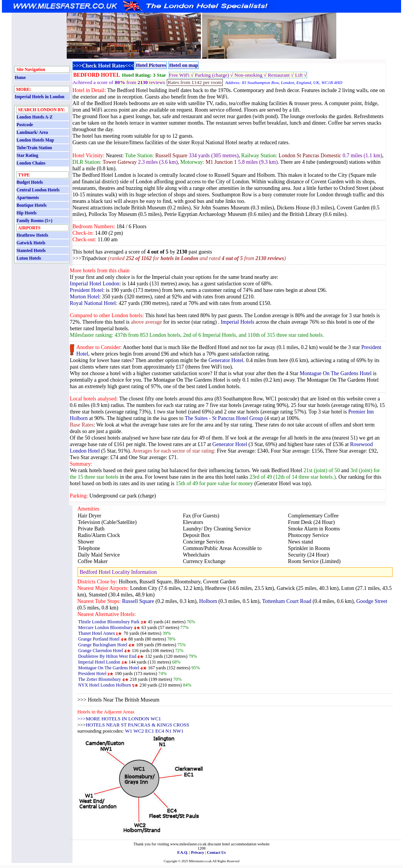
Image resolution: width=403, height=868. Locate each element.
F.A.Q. (183, 852)
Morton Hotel (85, 296)
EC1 (150, 731)
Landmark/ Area (32, 132)
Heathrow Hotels (32, 235)
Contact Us (216, 852)
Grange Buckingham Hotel (103, 645)
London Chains (31, 163)
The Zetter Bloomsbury (100, 679)
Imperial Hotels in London (39, 97)
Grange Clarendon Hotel (101, 651)
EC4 (160, 731)
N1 (168, 731)
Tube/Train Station (34, 148)
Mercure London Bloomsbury (105, 628)
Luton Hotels (29, 258)
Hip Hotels (26, 213)
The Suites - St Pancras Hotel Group (224, 418)
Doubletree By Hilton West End (107, 656)
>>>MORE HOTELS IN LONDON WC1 (119, 719)
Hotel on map (183, 65)
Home (20, 77)
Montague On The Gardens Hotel (336, 373)
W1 (129, 731)
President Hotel (86, 290)
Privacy (197, 852)
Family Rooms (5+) (35, 221)
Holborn (208, 601)
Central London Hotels (38, 190)
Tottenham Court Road (286, 601)
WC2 (139, 731)
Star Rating (27, 155)
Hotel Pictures (151, 65)
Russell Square (138, 601)
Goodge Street (372, 601)
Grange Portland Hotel (99, 639)
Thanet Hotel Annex (97, 633)
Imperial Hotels (238, 322)
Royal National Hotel (93, 303)
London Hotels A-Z (35, 117)
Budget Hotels (30, 182)
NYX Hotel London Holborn (105, 685)
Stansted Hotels (31, 250)
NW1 (178, 731)
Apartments (28, 198)
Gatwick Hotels (31, 243)
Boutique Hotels (31, 205)
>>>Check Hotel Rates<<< (103, 66)
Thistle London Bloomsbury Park (109, 622)
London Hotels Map (35, 140)
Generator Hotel (226, 360)
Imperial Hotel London (95, 283)
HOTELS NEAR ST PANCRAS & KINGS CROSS (137, 725)
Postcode (25, 125)
